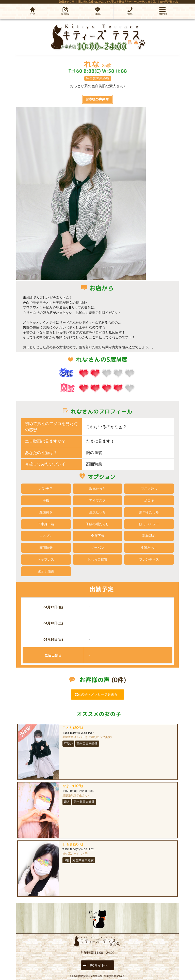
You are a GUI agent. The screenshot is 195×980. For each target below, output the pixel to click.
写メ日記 (65, 11)
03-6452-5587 (130, 11)
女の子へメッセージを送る (97, 694)
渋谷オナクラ (67, 2)
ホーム (32, 11)
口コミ (97, 11)
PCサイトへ (99, 965)
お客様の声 (97, 99)
